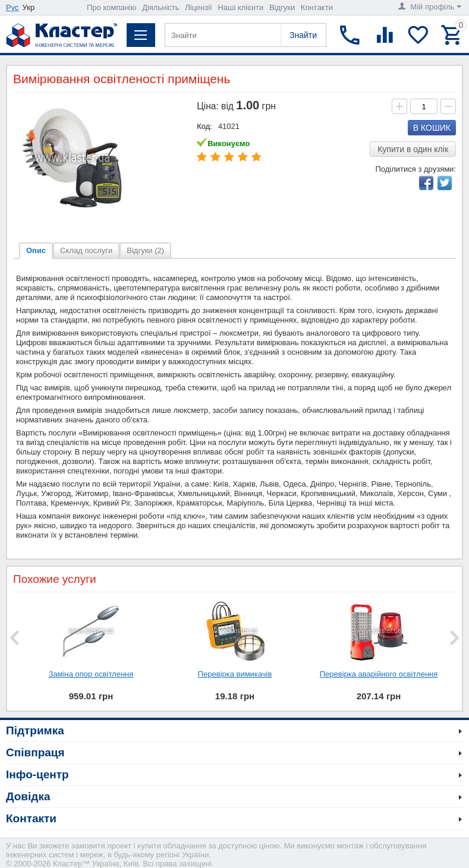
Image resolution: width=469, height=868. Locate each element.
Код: (204, 126)
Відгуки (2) (145, 250)
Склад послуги (86, 250)
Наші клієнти (240, 7)
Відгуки (282, 7)
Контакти (317, 7)
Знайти (303, 35)
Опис (36, 250)
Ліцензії (199, 7)
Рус (12, 7)
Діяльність (160, 7)
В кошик (432, 128)
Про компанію (112, 7)
